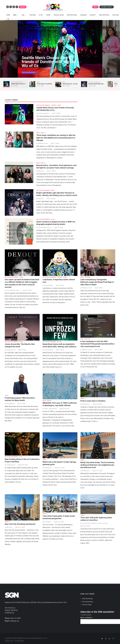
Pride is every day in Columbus (93, 401)
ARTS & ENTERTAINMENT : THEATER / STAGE (49, 105)
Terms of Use (9, 641)
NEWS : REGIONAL (85, 277)
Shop (95, 7)
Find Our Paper (87, 605)
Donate (23, 7)
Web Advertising (87, 599)
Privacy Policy (19, 641)
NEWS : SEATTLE (41, 133)
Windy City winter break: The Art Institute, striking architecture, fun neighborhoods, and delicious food (98, 465)
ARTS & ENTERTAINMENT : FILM (13, 457)
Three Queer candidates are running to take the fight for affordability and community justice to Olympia (56, 138)
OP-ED (6, 396)
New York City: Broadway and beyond (20, 524)
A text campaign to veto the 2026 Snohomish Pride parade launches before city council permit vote (97, 344)
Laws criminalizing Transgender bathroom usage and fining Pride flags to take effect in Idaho (97, 282)
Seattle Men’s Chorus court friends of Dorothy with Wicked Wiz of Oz (49, 62)
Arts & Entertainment (29, 73)
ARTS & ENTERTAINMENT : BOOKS (46, 219)
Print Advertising (87, 602)
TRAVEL (83, 399)
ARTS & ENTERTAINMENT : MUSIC (45, 190)
